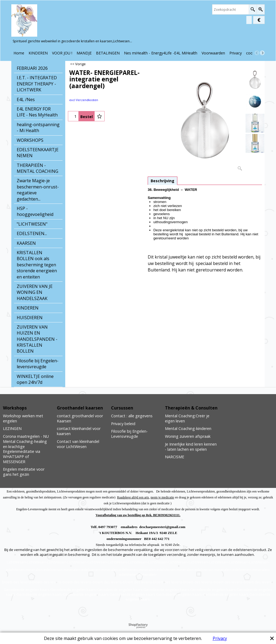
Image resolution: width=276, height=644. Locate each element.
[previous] (257, 53)
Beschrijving (163, 181)
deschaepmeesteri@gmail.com (162, 527)
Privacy (220, 638)
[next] (262, 53)
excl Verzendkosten (84, 100)
